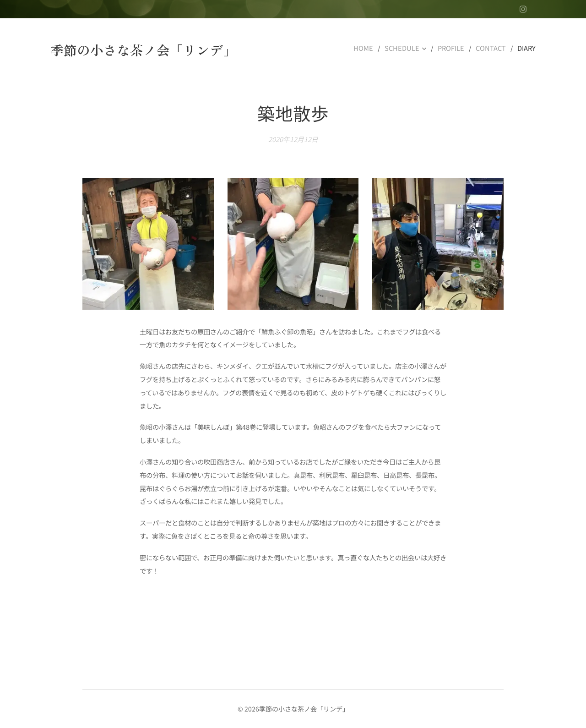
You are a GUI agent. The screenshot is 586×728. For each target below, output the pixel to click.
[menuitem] (370, 48)
